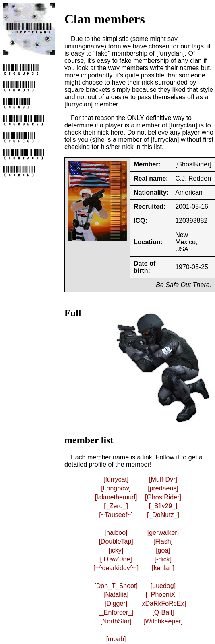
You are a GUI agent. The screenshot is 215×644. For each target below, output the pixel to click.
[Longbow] (116, 488)
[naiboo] (116, 533)
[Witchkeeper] (163, 621)
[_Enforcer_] (116, 612)
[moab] (116, 639)
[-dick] (163, 559)
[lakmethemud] (116, 497)
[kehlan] (163, 568)
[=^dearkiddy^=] (116, 568)
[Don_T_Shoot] (116, 586)
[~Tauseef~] (116, 515)
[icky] (116, 550)
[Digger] (116, 603)
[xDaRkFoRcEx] (163, 603)
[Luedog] (163, 586)
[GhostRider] (163, 497)
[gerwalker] (163, 533)
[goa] (163, 550)
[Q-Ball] (163, 612)
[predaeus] (163, 488)
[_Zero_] (116, 506)
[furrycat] (116, 479)
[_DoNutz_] (163, 515)
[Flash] (163, 541)
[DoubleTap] (116, 541)
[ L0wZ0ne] (116, 559)
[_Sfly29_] (163, 506)
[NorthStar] (116, 621)
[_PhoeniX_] (163, 595)
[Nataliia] (116, 595)
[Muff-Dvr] (163, 479)
